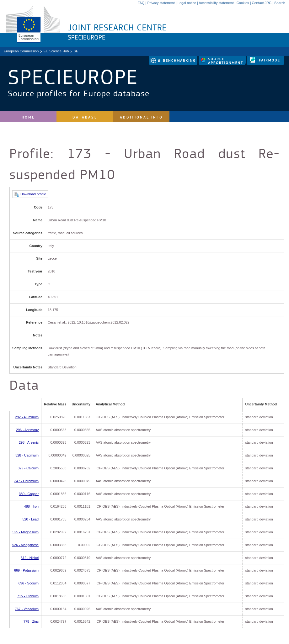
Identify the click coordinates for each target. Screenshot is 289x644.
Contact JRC (262, 3)
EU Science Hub (56, 51)
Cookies (243, 3)
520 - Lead (30, 519)
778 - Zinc (31, 621)
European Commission (21, 51)
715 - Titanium (28, 596)
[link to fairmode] (265, 64)
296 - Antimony (27, 430)
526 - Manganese (25, 545)
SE (76, 51)
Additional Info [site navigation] (141, 117)
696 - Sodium (29, 583)
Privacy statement (161, 3)
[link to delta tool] (174, 64)
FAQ (141, 3)
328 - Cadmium (27, 455)
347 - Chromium (27, 481)
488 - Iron (31, 506)
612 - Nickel (30, 558)
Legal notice (187, 3)
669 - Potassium (26, 570)
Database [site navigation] (85, 117)
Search (280, 3)
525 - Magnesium (26, 532)
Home (28, 117)
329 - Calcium (28, 468)
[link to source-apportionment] (223, 64)
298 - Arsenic (29, 442)
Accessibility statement (216, 3)
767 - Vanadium (27, 609)
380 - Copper (29, 494)
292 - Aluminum (27, 417)
